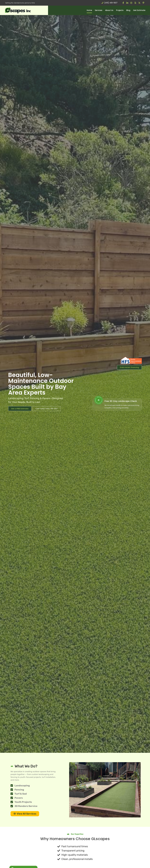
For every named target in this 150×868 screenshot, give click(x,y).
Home (89, 10)
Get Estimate (139, 10)
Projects (120, 10)
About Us (109, 10)
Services (99, 10)
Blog (128, 10)
